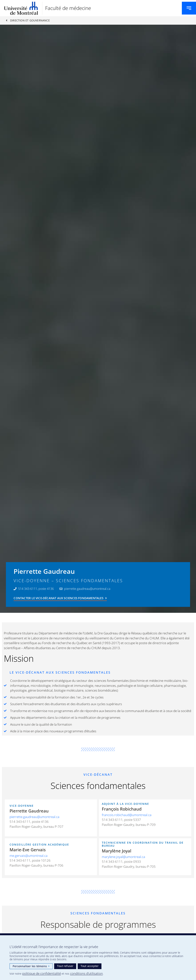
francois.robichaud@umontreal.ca (127, 815)
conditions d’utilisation (86, 973)
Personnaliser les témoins (31, 966)
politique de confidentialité (42, 973)
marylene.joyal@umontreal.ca (123, 857)
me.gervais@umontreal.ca (29, 856)
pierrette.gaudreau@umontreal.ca (34, 817)
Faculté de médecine (68, 8)
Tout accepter (90, 966)
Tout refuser (65, 966)
